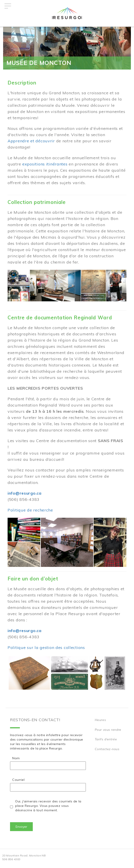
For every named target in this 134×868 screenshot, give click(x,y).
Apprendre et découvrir (31, 141)
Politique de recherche (30, 510)
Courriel (18, 780)
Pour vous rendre (108, 730)
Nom (16, 758)
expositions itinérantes (45, 164)
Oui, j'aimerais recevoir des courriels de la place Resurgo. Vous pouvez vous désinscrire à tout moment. (48, 806)
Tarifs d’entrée (106, 739)
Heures (100, 720)
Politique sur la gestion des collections (46, 647)
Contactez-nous (107, 749)
